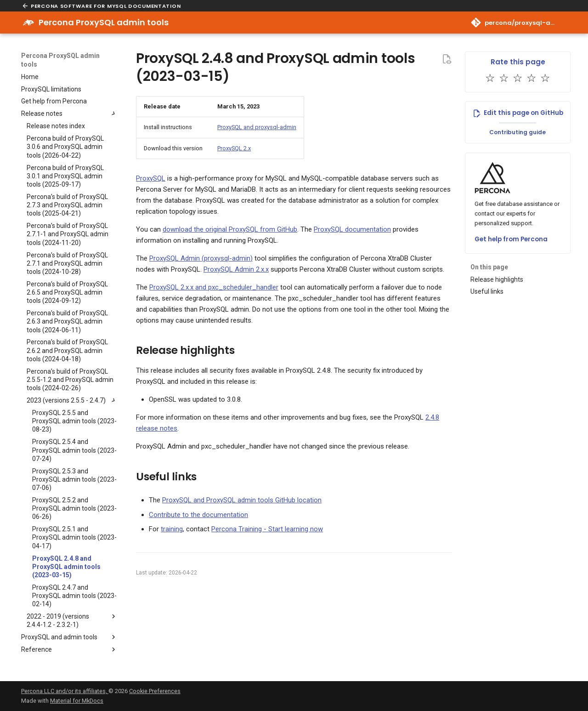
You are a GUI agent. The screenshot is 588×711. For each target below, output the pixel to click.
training (172, 529)
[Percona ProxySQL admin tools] (28, 23)
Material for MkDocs (77, 701)
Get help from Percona (511, 239)
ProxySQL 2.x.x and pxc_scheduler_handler (214, 287)
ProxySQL (151, 178)
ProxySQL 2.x (234, 148)
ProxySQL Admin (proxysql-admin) (201, 258)
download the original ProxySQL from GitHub (230, 229)
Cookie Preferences (155, 691)
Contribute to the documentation (198, 515)
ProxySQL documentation (352, 229)
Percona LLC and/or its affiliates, (65, 691)
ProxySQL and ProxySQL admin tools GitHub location (242, 500)
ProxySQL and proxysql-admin (257, 127)
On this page (489, 267)
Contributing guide (517, 132)
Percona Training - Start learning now (267, 529)
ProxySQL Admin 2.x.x (236, 269)
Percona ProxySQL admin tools (60, 60)
